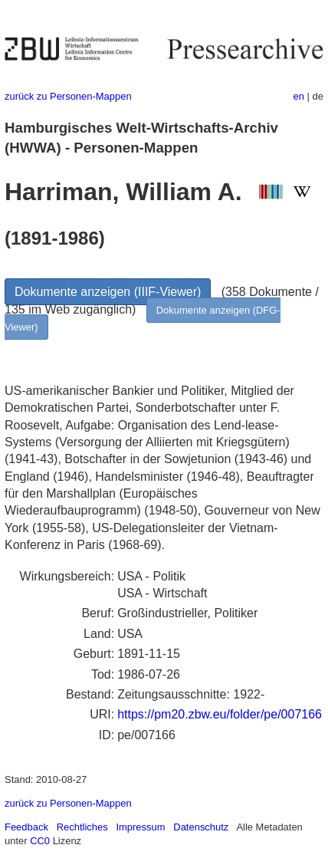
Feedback (26, 827)
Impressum (140, 827)
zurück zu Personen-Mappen (68, 96)
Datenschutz (201, 827)
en (299, 96)
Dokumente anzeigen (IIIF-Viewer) (108, 292)
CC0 (40, 841)
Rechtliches (82, 827)
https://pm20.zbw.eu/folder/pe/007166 (220, 714)
